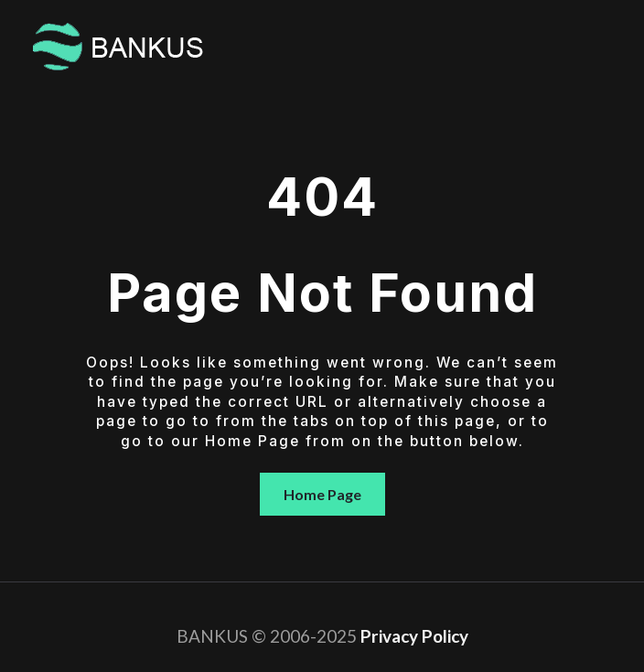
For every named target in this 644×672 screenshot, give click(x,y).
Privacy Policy (414, 636)
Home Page (322, 494)
